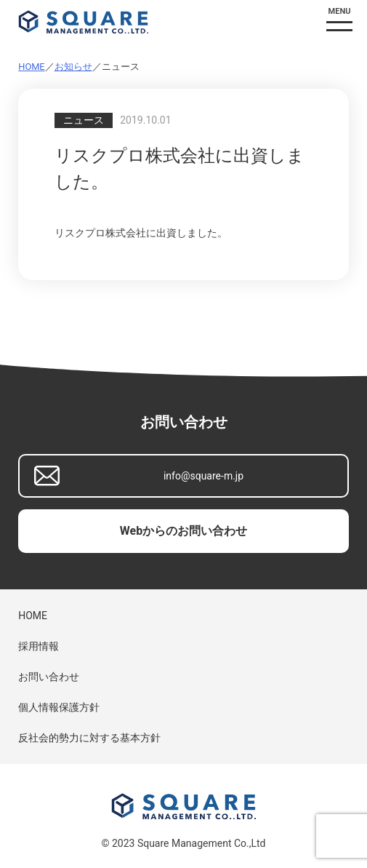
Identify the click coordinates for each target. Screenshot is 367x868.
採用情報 (39, 646)
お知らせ (73, 67)
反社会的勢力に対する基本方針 (89, 738)
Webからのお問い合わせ (183, 531)
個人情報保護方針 (59, 707)
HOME (31, 67)
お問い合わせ (49, 677)
